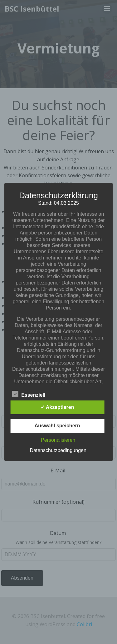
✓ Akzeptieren (57, 407)
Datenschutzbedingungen (58, 450)
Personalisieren (58, 440)
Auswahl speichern (57, 426)
